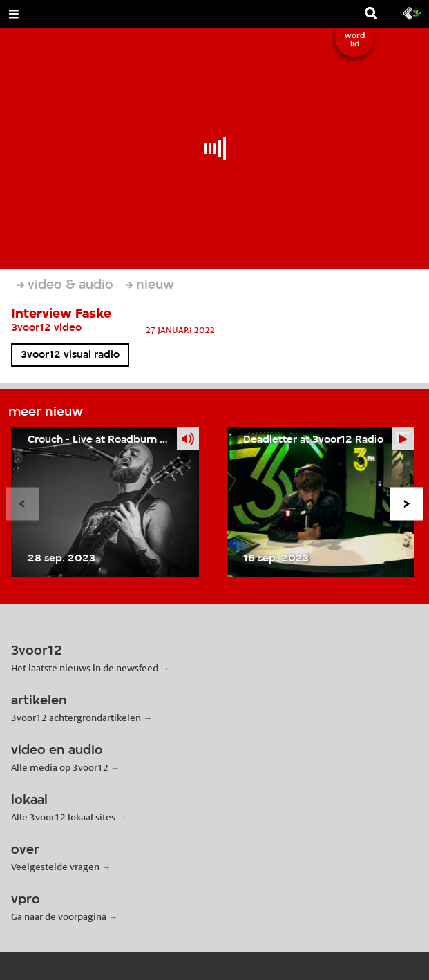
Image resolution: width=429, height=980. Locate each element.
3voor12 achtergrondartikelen (76, 718)
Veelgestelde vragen (55, 867)
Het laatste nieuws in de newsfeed (85, 668)
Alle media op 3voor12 (60, 767)
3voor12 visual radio (70, 355)
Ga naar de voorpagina (59, 916)
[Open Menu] (14, 14)
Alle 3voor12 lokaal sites (63, 817)
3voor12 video (46, 328)
